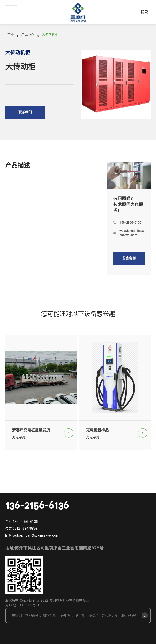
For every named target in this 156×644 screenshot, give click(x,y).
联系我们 (25, 112)
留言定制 (129, 258)
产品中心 (28, 35)
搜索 (144, 12)
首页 (11, 35)
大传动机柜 (50, 35)
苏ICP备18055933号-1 (22, 605)
